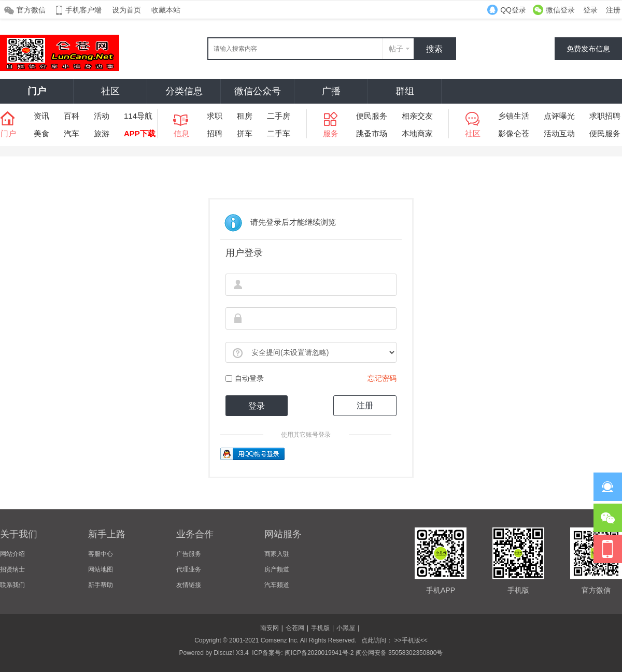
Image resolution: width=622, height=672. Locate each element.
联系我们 (12, 585)
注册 (613, 10)
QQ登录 (513, 10)
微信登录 (560, 10)
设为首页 (126, 10)
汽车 (72, 133)
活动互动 (559, 133)
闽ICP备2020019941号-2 (319, 653)
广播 (331, 91)
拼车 (245, 133)
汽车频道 (277, 585)
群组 (405, 91)
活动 (102, 116)
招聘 (215, 133)
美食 (41, 133)
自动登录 (245, 378)
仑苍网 (295, 628)
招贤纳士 (12, 569)
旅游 (102, 133)
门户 (37, 91)
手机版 (320, 628)
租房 (245, 116)
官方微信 (31, 10)
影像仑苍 (514, 133)
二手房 (279, 116)
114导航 (138, 116)
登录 (590, 10)
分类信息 (184, 91)
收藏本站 (166, 10)
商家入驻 (277, 554)
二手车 (279, 133)
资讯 (41, 116)
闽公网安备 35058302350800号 (399, 653)
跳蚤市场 (372, 133)
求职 (215, 116)
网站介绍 (12, 554)
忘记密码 (382, 378)
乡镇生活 (514, 116)
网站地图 (101, 569)
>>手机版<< (410, 640)
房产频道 (277, 569)
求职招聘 (605, 116)
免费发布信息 (588, 49)
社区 (110, 91)
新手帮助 (101, 585)
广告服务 (189, 554)
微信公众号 (258, 91)
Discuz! (224, 653)
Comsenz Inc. (280, 640)
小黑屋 (346, 628)
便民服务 (372, 116)
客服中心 (101, 554)
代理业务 (189, 569)
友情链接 (189, 585)
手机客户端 (83, 10)
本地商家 (417, 133)
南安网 (270, 628)
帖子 (396, 49)
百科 (72, 116)
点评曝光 (559, 116)
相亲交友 (417, 116)
